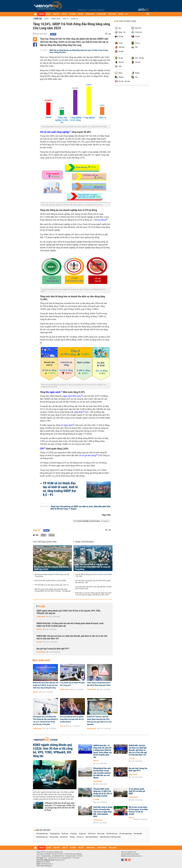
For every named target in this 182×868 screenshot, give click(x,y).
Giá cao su (80, 837)
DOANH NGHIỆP (101, 14)
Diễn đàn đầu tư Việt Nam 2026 (110, 837)
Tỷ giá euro (82, 834)
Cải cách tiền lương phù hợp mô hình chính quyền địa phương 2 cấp (93, 582)
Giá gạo (72, 837)
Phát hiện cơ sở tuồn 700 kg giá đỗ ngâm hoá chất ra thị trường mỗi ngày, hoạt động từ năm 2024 (93, 594)
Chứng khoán (41, 617)
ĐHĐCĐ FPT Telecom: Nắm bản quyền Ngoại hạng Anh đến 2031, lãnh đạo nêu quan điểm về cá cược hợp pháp (99, 720)
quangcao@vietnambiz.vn (134, 856)
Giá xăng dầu (138, 834)
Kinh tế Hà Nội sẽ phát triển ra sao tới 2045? (50, 581)
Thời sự (38, 19)
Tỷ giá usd (65, 834)
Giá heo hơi (92, 834)
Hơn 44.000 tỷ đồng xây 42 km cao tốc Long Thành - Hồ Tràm (93, 575)
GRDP (44, 535)
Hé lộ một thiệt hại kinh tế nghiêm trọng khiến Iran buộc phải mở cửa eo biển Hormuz (72, 719)
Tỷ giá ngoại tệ (55, 834)
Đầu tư (66, 19)
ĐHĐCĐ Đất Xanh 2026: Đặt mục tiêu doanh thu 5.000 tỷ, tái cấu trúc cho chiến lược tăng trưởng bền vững (46, 685)
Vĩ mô (46, 19)
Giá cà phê (101, 834)
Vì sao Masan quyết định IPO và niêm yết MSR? (137, 791)
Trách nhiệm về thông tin (44, 866)
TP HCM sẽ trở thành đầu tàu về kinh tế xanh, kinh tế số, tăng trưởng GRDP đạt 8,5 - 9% (60, 489)
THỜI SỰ (41, 14)
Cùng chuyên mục (84, 542)
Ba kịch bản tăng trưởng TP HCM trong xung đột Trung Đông (52, 575)
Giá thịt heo (64, 837)
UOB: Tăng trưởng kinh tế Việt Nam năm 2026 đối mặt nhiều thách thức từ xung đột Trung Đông (93, 567)
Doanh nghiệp (41, 652)
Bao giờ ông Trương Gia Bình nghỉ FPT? (53, 649)
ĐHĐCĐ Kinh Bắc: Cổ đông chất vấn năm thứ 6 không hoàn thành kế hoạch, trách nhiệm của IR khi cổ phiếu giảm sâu (70, 625)
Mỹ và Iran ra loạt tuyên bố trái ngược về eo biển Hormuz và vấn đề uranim (138, 811)
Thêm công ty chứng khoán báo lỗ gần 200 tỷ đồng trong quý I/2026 (99, 684)
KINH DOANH (112, 14)
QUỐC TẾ (64, 14)
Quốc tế (63, 726)
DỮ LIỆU (121, 14)
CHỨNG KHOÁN (90, 14)
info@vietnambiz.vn (47, 864)
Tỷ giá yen (74, 834)
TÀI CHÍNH (72, 14)
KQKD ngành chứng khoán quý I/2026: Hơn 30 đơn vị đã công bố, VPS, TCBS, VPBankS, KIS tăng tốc (69, 612)
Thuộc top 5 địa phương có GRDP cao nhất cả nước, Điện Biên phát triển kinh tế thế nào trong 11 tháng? (81, 508)
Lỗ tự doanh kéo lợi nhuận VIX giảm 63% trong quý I (72, 684)
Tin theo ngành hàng (126, 21)
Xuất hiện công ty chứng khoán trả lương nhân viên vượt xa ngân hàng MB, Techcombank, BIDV (103, 812)
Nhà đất (39, 629)
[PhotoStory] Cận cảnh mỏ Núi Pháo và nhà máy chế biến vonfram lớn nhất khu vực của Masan (102, 773)
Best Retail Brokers (92, 837)
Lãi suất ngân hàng (125, 834)
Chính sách (56, 19)
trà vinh (52, 535)
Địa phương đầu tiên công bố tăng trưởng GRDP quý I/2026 (51, 568)
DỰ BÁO (48, 14)
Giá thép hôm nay (42, 837)
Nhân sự (74, 19)
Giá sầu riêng (54, 837)
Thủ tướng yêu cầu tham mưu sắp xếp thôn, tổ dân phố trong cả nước (93, 588)
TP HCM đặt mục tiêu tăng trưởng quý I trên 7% (52, 585)
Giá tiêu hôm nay (112, 834)
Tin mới (41, 606)
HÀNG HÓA (56, 14)
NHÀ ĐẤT (80, 14)
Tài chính (40, 642)
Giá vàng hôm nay (42, 834)
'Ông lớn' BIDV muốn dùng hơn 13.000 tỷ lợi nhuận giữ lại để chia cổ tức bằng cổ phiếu (103, 792)
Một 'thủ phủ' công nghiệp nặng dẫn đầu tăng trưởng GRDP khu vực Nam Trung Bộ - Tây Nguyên (53, 590)
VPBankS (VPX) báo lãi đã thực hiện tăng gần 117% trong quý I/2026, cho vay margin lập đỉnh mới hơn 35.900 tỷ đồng (60, 807)
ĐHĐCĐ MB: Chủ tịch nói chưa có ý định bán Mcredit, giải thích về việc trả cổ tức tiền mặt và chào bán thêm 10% (72, 637)
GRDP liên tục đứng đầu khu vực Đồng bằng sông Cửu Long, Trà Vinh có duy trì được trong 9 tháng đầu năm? (79, 51)
